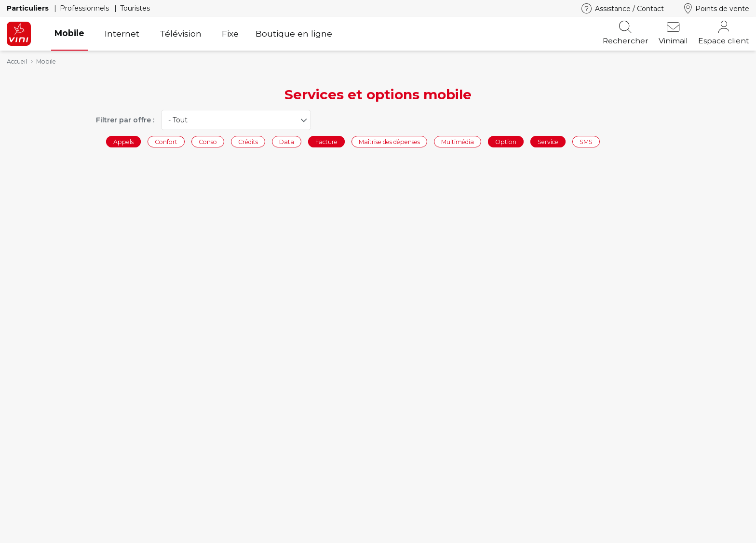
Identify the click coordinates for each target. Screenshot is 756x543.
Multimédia (458, 141)
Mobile (69, 33)
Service (548, 141)
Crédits (248, 141)
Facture (326, 141)
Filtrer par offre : (125, 120)
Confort (166, 141)
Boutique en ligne (294, 33)
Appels (123, 141)
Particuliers (29, 8)
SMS (586, 141)
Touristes (135, 8)
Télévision (181, 33)
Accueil (17, 61)
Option (506, 141)
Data (287, 141)
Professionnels (85, 8)
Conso (208, 141)
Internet (122, 33)
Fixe (230, 33)
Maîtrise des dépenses (389, 141)
